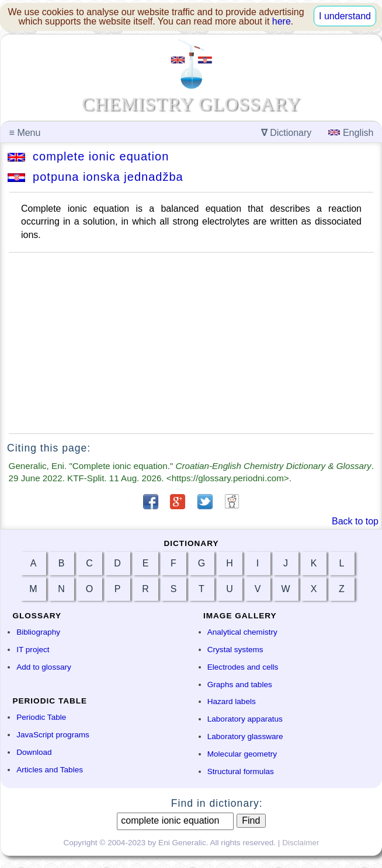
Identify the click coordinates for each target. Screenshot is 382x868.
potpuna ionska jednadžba (95, 177)
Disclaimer (301, 843)
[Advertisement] (191, 343)
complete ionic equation (88, 156)
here (282, 21)
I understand (345, 16)
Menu (25, 133)
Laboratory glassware (245, 736)
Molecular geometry (242, 754)
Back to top (355, 521)
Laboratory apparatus (245, 719)
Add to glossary (44, 667)
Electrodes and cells (243, 667)
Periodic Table (41, 717)
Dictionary (286, 133)
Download (34, 752)
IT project (33, 650)
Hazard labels (232, 701)
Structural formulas (241, 771)
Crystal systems (235, 650)
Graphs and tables (240, 685)
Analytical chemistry (242, 632)
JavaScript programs (53, 735)
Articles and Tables (50, 770)
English (351, 133)
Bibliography (38, 632)
